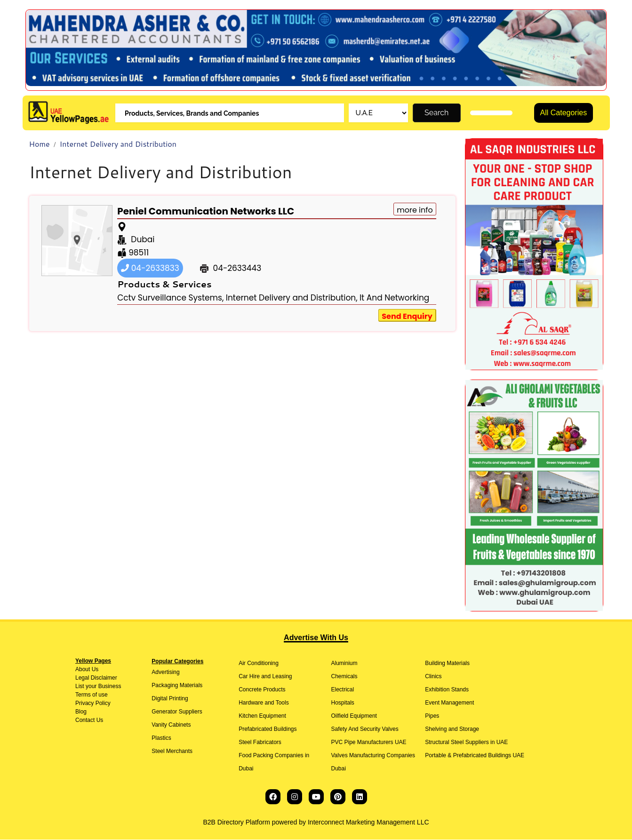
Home (40, 144)
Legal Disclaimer (96, 678)
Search (436, 113)
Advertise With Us (316, 638)
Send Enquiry (407, 317)
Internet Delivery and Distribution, (292, 298)
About (83, 670)
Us (94, 670)
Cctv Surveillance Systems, (170, 298)
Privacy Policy (93, 704)
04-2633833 (150, 269)
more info (415, 210)
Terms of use (92, 695)
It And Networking (394, 298)
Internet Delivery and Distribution (118, 144)
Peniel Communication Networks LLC (206, 212)
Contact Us (89, 721)
